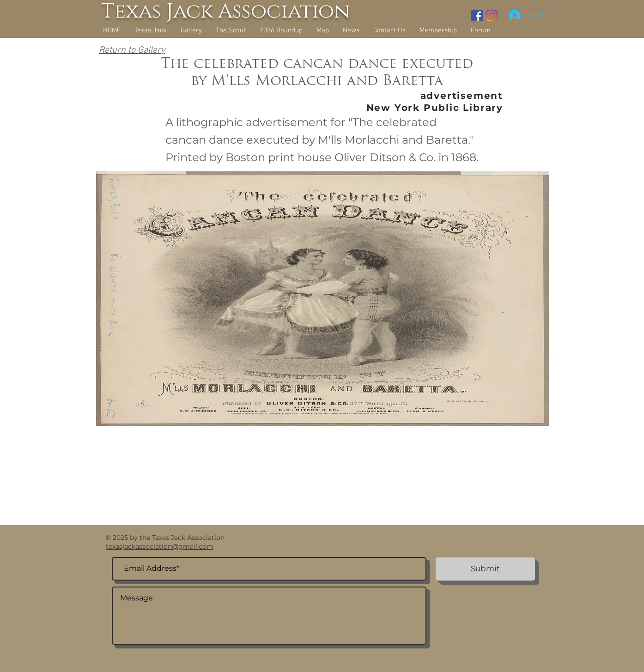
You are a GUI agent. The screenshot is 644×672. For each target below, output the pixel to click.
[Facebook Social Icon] (477, 15)
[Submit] (485, 569)
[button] (191, 30)
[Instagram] (492, 15)
